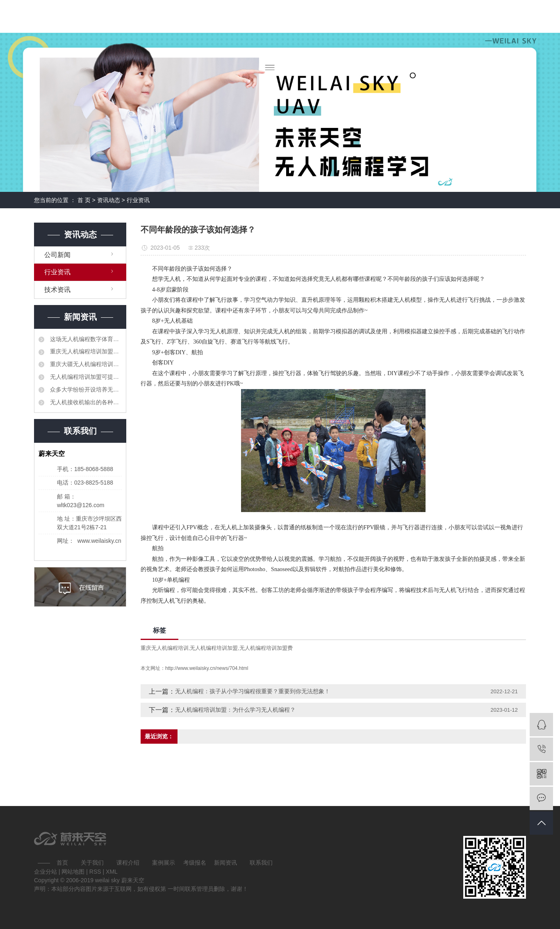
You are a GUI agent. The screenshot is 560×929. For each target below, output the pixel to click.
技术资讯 (57, 290)
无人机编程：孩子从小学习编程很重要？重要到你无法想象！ (253, 691)
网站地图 (74, 872)
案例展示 (164, 863)
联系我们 (261, 863)
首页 (62, 863)
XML (112, 872)
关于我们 (92, 863)
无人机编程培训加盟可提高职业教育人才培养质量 (85, 377)
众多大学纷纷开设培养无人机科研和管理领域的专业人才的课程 (85, 389)
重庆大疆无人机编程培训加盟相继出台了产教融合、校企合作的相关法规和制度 (85, 364)
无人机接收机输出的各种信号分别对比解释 (85, 402)
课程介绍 (128, 863)
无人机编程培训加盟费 (266, 648)
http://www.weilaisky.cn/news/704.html (207, 668)
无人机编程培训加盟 (214, 648)
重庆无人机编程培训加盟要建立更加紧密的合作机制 (85, 351)
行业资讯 (138, 200)
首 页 (84, 200)
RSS (95, 872)
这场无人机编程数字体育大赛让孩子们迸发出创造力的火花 (85, 339)
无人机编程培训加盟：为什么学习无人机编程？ (235, 710)
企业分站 (46, 872)
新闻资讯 (225, 863)
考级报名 (195, 863)
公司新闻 (57, 255)
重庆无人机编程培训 (165, 648)
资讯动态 (109, 200)
